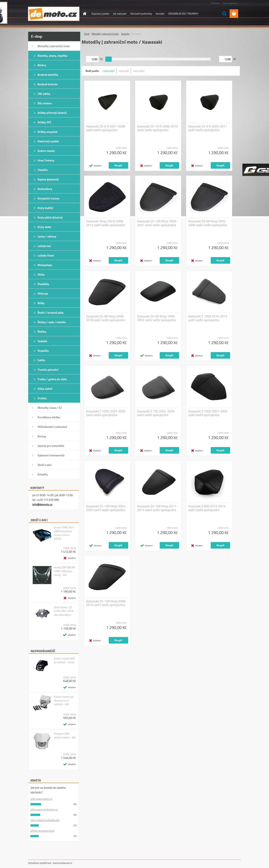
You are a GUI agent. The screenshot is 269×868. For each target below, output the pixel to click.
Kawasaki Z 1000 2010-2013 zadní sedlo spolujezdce (208, 318)
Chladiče (43, 170)
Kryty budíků (45, 208)
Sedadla (42, 341)
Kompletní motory (48, 198)
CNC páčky (44, 94)
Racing (42, 436)
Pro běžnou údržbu (49, 417)
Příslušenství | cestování (52, 427)
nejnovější (139, 71)
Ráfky (41, 303)
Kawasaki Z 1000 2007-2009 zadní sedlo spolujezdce (208, 413)
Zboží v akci (45, 465)
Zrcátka (42, 398)
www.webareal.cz (63, 863)
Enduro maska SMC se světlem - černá (64, 660)
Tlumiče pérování (48, 370)
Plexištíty (43, 284)
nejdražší (124, 71)
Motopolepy (45, 265)
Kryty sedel (44, 227)
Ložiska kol (44, 246)
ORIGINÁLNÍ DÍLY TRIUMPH (183, 14)
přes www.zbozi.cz (41, 799)
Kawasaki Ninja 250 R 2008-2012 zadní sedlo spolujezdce (106, 223)
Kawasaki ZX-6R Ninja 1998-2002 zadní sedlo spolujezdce (157, 318)
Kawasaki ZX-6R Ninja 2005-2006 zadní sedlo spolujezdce (208, 223)
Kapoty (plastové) (48, 179)
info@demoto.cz (42, 504)
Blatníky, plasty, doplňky (52, 56)
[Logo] (54, 14)
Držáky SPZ (44, 122)
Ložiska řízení (46, 256)
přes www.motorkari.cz (44, 810)
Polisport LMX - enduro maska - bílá (65, 736)
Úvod (87, 34)
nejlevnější (109, 71)
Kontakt (160, 14)
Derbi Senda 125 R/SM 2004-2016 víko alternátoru (64, 611)
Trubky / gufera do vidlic (52, 379)
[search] (224, 14)
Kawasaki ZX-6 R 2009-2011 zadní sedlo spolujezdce (208, 128)
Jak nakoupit (120, 14)
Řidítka (42, 332)
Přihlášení (215, 3)
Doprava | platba (101, 14)
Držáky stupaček (48, 132)
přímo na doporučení (42, 831)
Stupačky (43, 351)
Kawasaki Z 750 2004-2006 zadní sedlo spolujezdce (156, 413)
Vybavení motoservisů (51, 455)
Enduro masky (46, 151)
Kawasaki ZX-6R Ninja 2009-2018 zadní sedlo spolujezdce (106, 318)
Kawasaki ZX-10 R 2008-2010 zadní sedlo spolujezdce (157, 128)
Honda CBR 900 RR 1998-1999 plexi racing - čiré (64, 571)
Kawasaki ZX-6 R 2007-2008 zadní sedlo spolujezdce (106, 128)
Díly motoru (45, 103)
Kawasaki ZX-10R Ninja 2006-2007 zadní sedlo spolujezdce (157, 223)
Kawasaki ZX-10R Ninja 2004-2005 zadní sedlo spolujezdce (106, 508)
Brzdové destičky (48, 75)
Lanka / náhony (47, 236)
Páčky (41, 275)
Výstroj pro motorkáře (51, 446)
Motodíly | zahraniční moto (54, 46)
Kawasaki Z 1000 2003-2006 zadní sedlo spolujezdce (106, 413)
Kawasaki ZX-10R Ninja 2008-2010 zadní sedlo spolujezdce (106, 603)
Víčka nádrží (45, 389)
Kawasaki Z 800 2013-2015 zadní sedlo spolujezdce (207, 508)
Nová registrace (231, 3)
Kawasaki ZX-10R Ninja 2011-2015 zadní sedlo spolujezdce (157, 508)
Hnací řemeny (46, 160)
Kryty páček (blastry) (50, 217)
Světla (41, 360)
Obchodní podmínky (141, 14)
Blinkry (42, 65)
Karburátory (45, 189)
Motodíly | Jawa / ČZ (50, 408)
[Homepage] (84, 14)
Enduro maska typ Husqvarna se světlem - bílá (64, 700)
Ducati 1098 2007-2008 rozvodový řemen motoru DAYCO (64, 533)
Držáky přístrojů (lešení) (52, 113)
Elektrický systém (48, 141)
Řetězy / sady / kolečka (52, 322)
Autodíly (43, 474)
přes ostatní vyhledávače (45, 820)
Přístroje (43, 294)
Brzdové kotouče (48, 84)
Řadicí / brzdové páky (51, 313)
